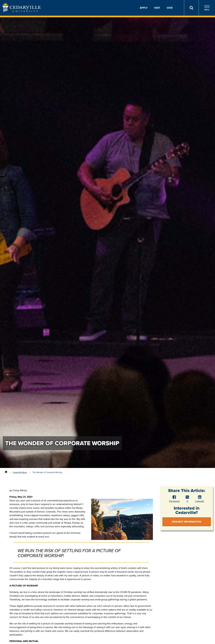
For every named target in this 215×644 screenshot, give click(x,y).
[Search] (191, 8)
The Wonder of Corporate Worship (47, 472)
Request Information (187, 522)
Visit (157, 8)
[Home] (6, 472)
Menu (207, 8)
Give (170, 8)
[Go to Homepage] (22, 11)
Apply (144, 8)
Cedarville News (20, 472)
